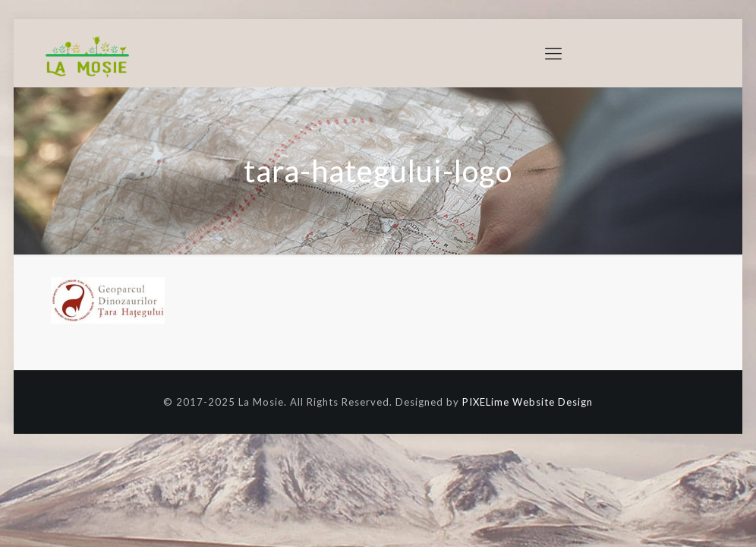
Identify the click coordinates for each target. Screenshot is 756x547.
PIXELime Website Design (528, 402)
